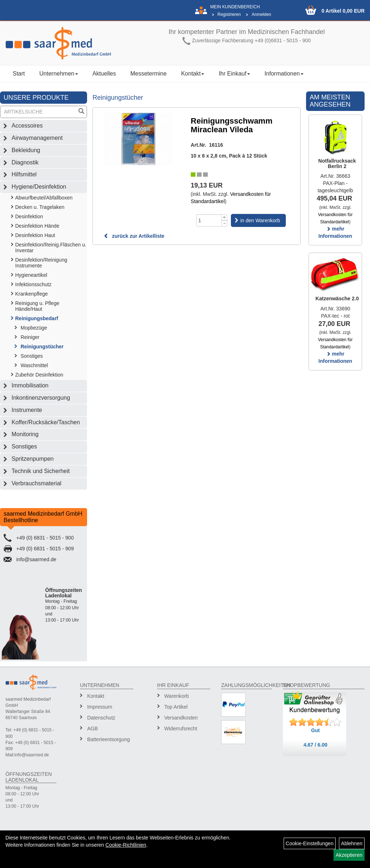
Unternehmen (59, 74)
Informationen (284, 74)
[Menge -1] (225, 224)
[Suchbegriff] (39, 112)
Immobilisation (30, 385)
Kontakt (193, 74)
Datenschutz (101, 718)
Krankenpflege (31, 294)
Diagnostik (25, 162)
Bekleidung (26, 150)
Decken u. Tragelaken (40, 207)
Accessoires (27, 126)
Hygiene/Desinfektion (39, 187)
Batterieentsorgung (107, 739)
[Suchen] (81, 112)
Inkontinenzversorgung (41, 398)
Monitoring (25, 434)
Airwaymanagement (37, 138)
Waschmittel (34, 365)
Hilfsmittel (24, 174)
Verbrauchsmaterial (36, 483)
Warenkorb (177, 696)
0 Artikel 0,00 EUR (343, 11)
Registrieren (229, 14)
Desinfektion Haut (35, 235)
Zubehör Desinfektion (39, 375)
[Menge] (209, 220)
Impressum (100, 707)
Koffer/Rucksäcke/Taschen (46, 422)
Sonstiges (32, 356)
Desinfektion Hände (37, 226)
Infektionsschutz (33, 284)
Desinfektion (29, 216)
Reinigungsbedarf (37, 318)
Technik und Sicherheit (41, 471)
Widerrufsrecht (181, 729)
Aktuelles (104, 74)
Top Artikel (176, 707)
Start (19, 74)
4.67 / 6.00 (315, 745)
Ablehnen (352, 843)
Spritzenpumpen (33, 459)
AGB (92, 729)
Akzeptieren (349, 855)
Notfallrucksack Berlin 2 (337, 164)
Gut (315, 730)
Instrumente (27, 410)
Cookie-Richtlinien (126, 845)
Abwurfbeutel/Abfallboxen (44, 198)
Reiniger (30, 337)
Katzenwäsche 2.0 (337, 298)
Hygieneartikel (31, 275)
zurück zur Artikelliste (134, 236)
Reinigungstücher (42, 347)
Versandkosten (181, 718)
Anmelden (261, 14)
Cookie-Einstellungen (310, 843)
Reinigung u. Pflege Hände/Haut (37, 306)
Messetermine (149, 74)
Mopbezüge (34, 328)
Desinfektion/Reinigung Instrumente (41, 263)
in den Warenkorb (260, 220)
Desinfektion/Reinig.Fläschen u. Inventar (51, 248)
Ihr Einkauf (234, 74)
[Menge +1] (225, 217)
